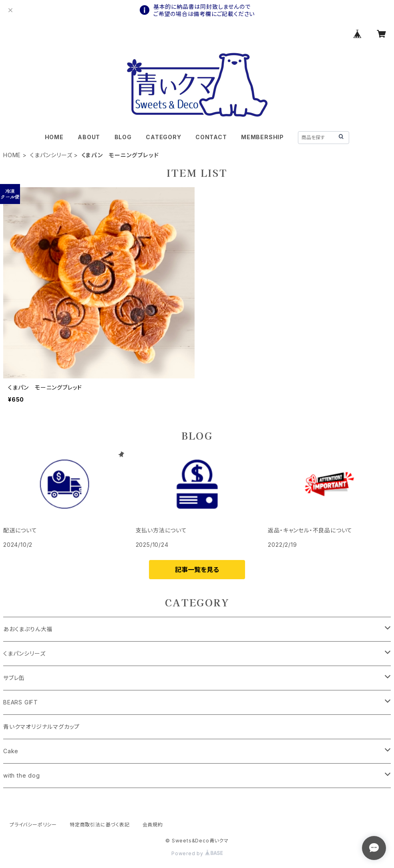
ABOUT (89, 137)
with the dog (22, 775)
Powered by (197, 853)
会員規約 (153, 825)
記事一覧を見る (197, 570)
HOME (54, 137)
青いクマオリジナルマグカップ (41, 727)
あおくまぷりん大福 (28, 629)
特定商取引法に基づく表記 (100, 825)
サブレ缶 (14, 678)
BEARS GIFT (21, 702)
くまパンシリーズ (51, 155)
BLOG (123, 137)
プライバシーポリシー (33, 825)
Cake (11, 751)
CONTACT (211, 137)
